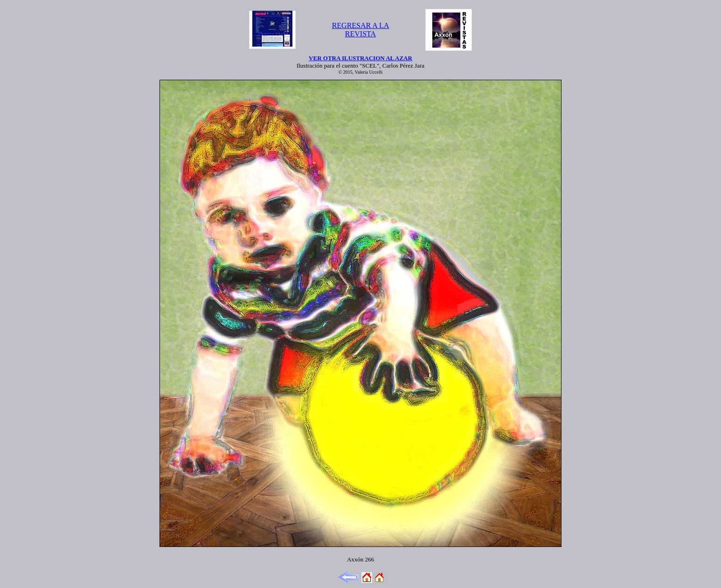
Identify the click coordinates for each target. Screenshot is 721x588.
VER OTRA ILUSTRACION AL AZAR (360, 58)
